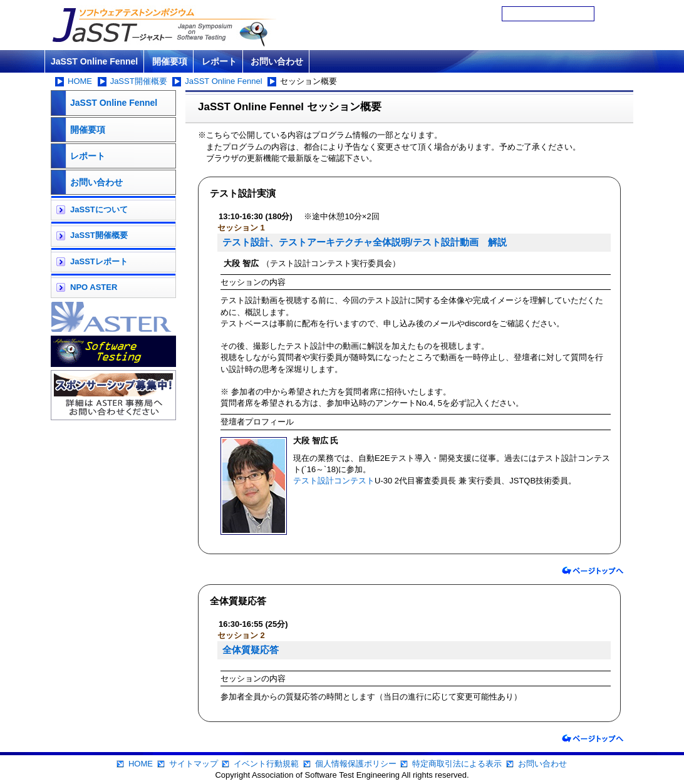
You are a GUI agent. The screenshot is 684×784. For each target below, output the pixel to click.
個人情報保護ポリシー (356, 764)
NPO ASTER (94, 287)
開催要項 (170, 61)
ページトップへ (593, 571)
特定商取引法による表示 (457, 764)
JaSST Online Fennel (94, 61)
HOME (80, 81)
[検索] (548, 14)
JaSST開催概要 (139, 81)
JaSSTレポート (99, 261)
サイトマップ (194, 764)
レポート (219, 61)
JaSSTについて (99, 209)
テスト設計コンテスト (334, 481)
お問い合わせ (277, 61)
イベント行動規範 (266, 764)
